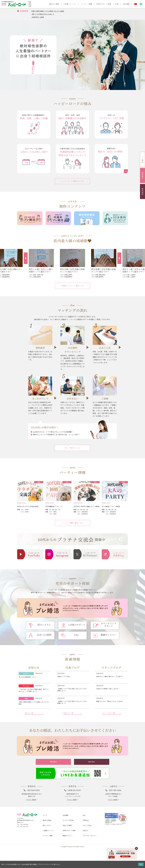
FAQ (82, 843)
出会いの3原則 (66, 849)
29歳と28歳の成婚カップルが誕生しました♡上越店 (50, 11)
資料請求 (143, 175)
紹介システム (46, 849)
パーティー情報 (84, 4)
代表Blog (84, 846)
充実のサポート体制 (103, 4)
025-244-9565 (34, 818)
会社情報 (126, 4)
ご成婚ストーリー (67, 4)
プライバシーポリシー (89, 856)
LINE (141, 4)
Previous (26, 259)
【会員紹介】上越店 (38, 17)
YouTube (136, 4)
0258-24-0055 (75, 818)
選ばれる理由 (50, 4)
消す (136, 848)
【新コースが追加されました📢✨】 (44, 14)
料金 (116, 4)
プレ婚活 (143, 159)
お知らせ (84, 853)
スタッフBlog (86, 849)
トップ (43, 843)
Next (119, 259)
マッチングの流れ (67, 846)
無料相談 (143, 191)
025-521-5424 (115, 818)
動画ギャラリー (66, 856)
